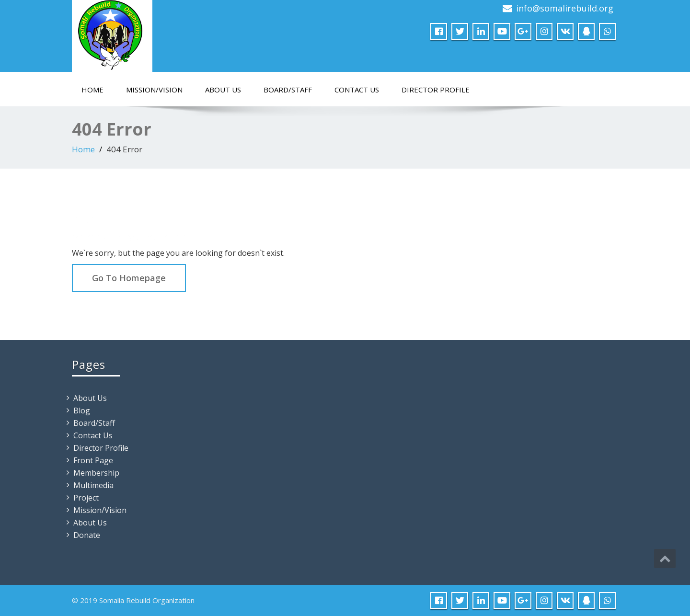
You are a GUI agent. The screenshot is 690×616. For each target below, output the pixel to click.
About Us (223, 90)
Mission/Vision (154, 90)
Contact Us (357, 90)
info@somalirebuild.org (565, 8)
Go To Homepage (129, 278)
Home (92, 90)
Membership (96, 473)
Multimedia (93, 485)
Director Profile (436, 90)
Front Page (93, 460)
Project (86, 498)
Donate (87, 535)
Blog (82, 411)
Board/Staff (288, 90)
